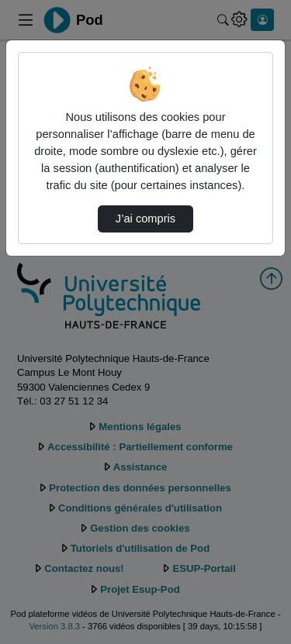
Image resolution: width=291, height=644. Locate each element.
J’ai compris (145, 219)
